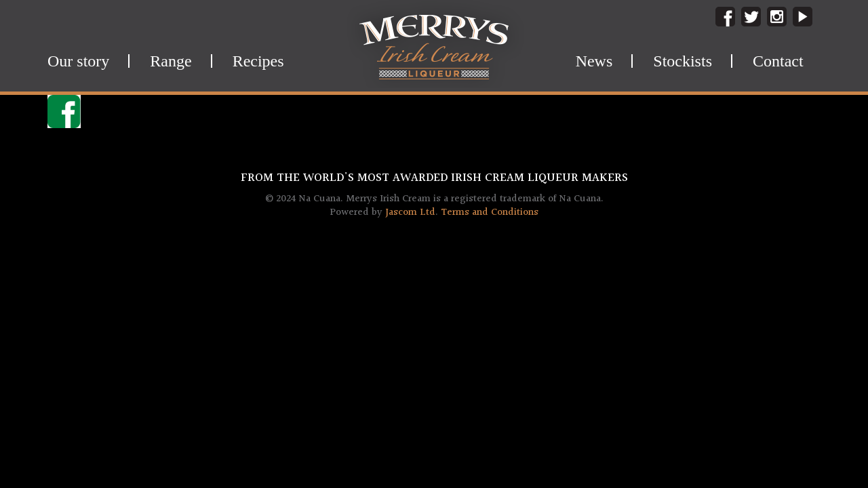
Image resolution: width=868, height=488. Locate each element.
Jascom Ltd (410, 212)
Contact (778, 61)
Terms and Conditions (490, 212)
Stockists (683, 61)
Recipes (258, 61)
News (594, 61)
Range (171, 61)
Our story (78, 61)
